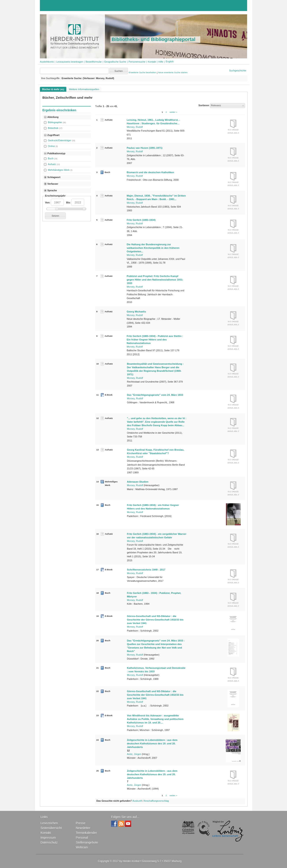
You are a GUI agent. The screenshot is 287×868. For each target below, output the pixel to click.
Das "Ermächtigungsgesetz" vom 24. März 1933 (155, 395)
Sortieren (204, 105)
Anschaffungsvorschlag (156, 801)
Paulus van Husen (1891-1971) (145, 148)
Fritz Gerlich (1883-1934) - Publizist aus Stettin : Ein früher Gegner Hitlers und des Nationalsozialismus (155, 340)
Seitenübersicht (51, 828)
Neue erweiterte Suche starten (173, 72)
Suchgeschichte (238, 71)
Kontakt (152, 62)
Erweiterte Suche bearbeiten (143, 72)
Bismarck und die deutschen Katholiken (150, 172)
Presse (81, 823)
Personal (82, 838)
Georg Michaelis (136, 312)
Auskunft (137, 801)
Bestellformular (94, 62)
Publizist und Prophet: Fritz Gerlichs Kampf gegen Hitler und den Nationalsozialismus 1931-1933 (155, 280)
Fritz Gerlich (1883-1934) (141, 220)
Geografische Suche (115, 62)
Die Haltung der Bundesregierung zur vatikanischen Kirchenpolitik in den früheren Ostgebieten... (153, 248)
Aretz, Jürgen (134, 754)
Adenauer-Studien (138, 482)
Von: (48, 203)
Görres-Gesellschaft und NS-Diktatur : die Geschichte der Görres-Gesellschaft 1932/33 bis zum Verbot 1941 (155, 620)
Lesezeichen (49, 823)
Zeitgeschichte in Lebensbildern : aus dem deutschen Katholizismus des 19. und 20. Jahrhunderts (152, 743)
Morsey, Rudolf (135, 127)
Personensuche (137, 62)
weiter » (173, 112)
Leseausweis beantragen (70, 62)
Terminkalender (86, 833)
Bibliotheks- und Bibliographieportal (153, 39)
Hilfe (161, 62)
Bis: (68, 203)
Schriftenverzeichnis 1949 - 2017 (146, 570)
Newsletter (83, 828)
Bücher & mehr (53, 89)
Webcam (82, 847)
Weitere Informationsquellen (84, 89)
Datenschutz (49, 842)
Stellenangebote (87, 842)
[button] (170, 61)
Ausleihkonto (47, 62)
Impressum (48, 838)
